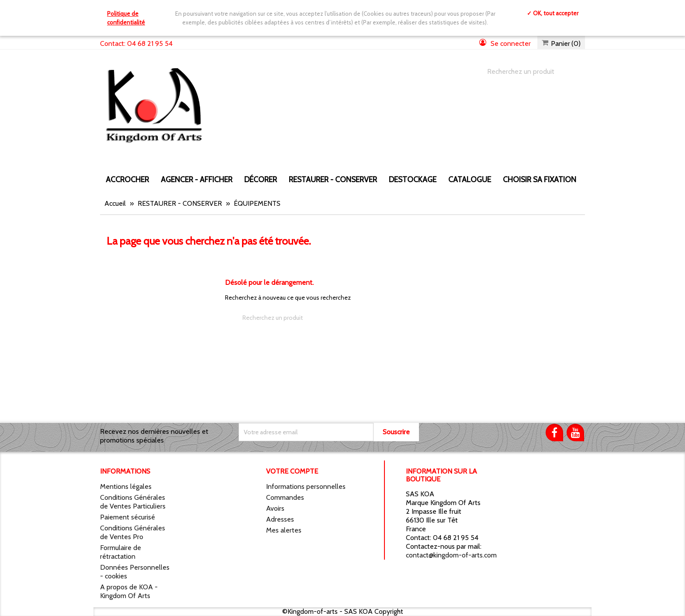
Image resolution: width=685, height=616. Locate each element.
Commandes (285, 497)
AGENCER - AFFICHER (197, 179)
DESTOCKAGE (413, 179)
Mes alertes (284, 530)
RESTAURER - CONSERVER (333, 179)
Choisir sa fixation (540, 179)
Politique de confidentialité (126, 18)
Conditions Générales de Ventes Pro (133, 532)
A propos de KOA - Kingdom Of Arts (129, 591)
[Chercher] (527, 72)
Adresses (280, 519)
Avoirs (275, 508)
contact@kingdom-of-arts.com (451, 555)
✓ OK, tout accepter (553, 13)
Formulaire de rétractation (121, 552)
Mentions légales (126, 486)
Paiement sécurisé (128, 517)
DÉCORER (261, 179)
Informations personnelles (306, 486)
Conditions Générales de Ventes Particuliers (133, 502)
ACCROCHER (127, 179)
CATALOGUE (470, 179)
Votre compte (292, 471)
